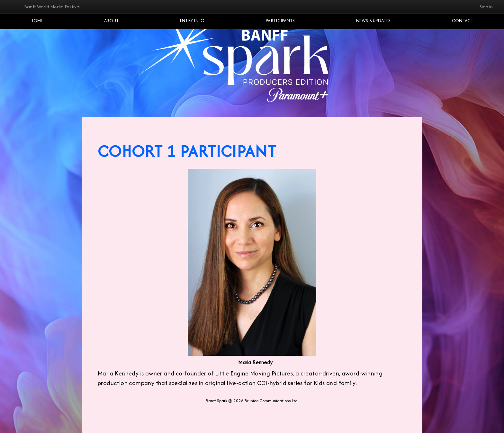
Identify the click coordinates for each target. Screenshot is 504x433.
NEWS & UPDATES (373, 21)
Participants (280, 21)
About (112, 21)
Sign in (486, 7)
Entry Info (192, 21)
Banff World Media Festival (52, 7)
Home (37, 21)
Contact (463, 21)
